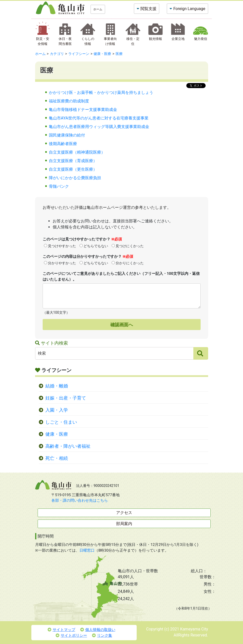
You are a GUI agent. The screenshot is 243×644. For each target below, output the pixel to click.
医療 (119, 54)
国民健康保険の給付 (67, 135)
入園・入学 (57, 410)
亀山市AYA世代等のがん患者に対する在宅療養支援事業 (99, 118)
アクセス (124, 513)
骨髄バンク (59, 186)
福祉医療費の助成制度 (69, 101)
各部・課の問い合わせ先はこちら (80, 500)
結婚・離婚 (57, 386)
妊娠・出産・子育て (66, 398)
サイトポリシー (71, 635)
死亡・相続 (57, 458)
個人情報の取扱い (98, 630)
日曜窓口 (87, 550)
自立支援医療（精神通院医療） (77, 152)
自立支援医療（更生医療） (73, 169)
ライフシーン (79, 54)
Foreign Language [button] (189, 9)
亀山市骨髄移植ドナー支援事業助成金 (83, 110)
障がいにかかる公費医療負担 (75, 178)
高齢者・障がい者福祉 (68, 446)
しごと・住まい (61, 422)
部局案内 (124, 524)
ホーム (98, 9)
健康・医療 (102, 54)
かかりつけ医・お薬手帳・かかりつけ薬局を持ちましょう (101, 92)
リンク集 (102, 635)
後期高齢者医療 (63, 144)
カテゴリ (57, 54)
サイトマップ (61, 630)
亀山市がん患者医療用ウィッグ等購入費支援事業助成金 (99, 127)
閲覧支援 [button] (148, 9)
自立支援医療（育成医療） (73, 161)
